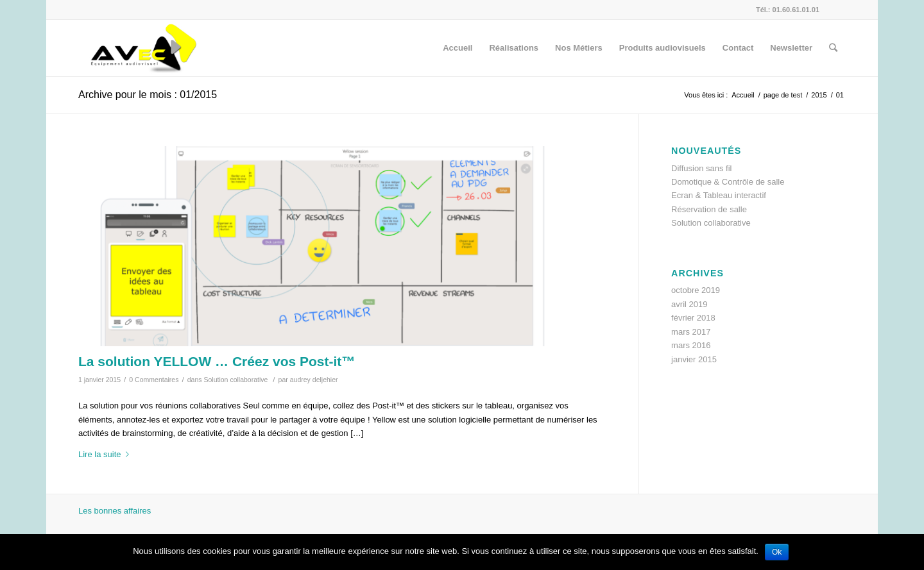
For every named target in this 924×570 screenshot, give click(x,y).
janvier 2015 (694, 359)
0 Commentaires (154, 380)
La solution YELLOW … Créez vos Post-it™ (217, 361)
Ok (777, 552)
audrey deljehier (314, 380)
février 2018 (693, 318)
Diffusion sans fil (701, 168)
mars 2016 (691, 345)
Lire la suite (106, 454)
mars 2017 (691, 332)
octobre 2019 (696, 290)
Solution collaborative (235, 380)
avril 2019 (689, 304)
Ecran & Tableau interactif (719, 195)
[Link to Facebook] (836, 10)
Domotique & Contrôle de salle (728, 182)
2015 (819, 95)
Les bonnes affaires (115, 511)
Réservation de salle (709, 209)
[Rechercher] (833, 48)
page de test (783, 95)
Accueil (743, 95)
